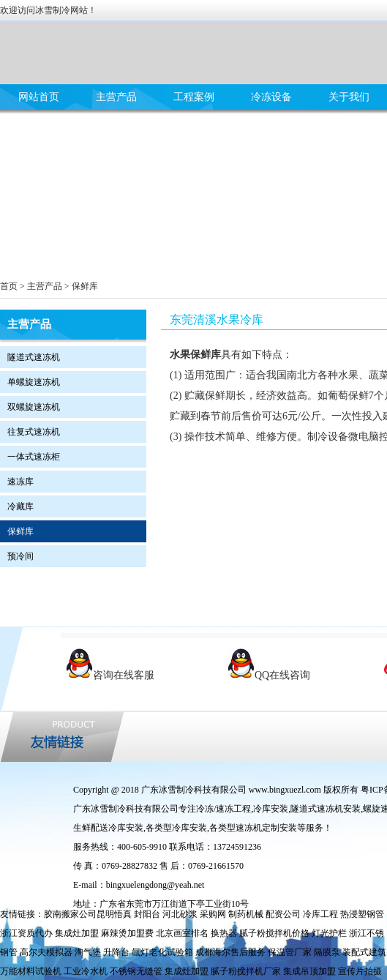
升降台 (116, 952)
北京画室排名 (182, 933)
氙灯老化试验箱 (162, 952)
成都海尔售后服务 (230, 952)
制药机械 (246, 914)
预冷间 (20, 556)
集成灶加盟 (77, 933)
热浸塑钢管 (362, 914)
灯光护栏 (329, 933)
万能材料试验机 (31, 971)
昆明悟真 (114, 914)
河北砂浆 (180, 914)
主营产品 (116, 97)
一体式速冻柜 (34, 457)
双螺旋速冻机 (34, 407)
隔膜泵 (327, 952)
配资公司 (283, 914)
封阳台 (147, 914)
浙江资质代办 (26, 933)
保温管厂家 (290, 952)
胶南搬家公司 (70, 914)
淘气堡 (88, 952)
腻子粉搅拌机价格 (274, 933)
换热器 (224, 933)
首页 (9, 286)
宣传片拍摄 (360, 971)
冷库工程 (320, 914)
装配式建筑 (364, 952)
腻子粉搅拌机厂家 (246, 971)
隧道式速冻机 (34, 357)
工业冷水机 (86, 971)
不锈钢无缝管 (136, 971)
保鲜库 (85, 286)
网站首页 (39, 97)
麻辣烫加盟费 (127, 933)
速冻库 (20, 482)
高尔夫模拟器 (46, 952)
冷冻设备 (271, 97)
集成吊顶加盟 (309, 971)
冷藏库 (20, 506)
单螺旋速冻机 (34, 382)
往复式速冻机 (34, 432)
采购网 (213, 914)
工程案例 (194, 97)
